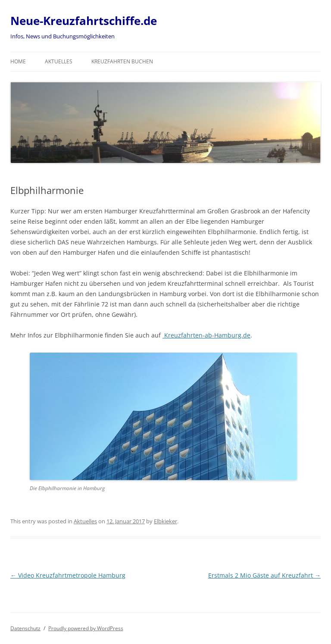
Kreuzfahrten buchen (122, 61)
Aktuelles (59, 61)
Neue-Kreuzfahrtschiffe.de (84, 21)
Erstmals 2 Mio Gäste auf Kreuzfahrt (264, 575)
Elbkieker (165, 521)
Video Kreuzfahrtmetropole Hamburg (68, 575)
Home (18, 61)
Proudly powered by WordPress (86, 628)
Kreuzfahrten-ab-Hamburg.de (206, 335)
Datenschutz (25, 628)
